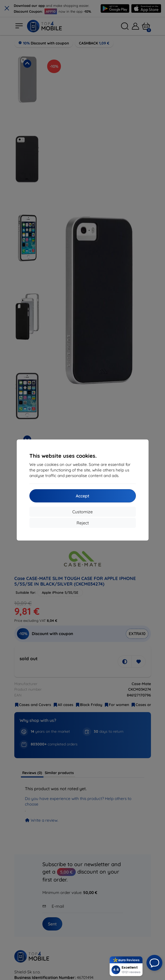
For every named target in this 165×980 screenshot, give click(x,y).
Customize (82, 512)
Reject (83, 523)
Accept (82, 496)
